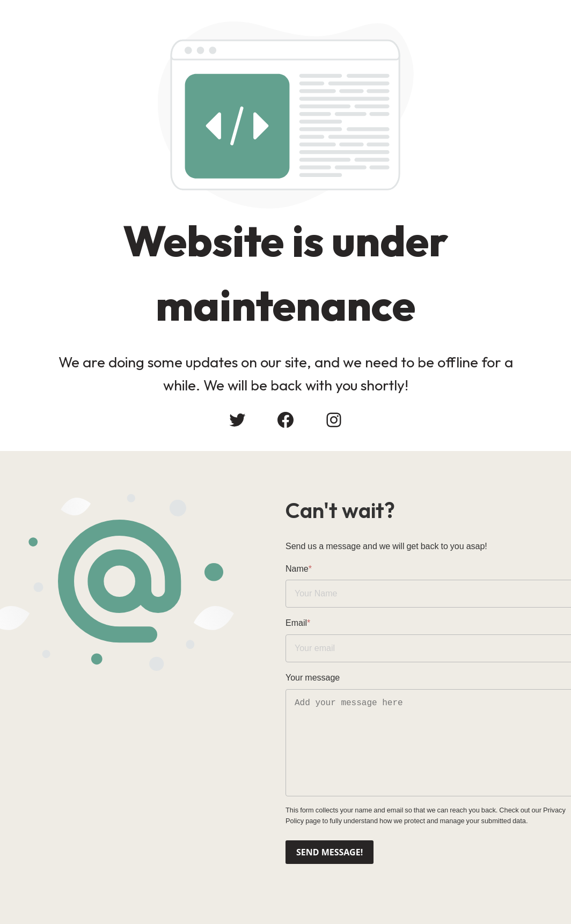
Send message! (330, 852)
